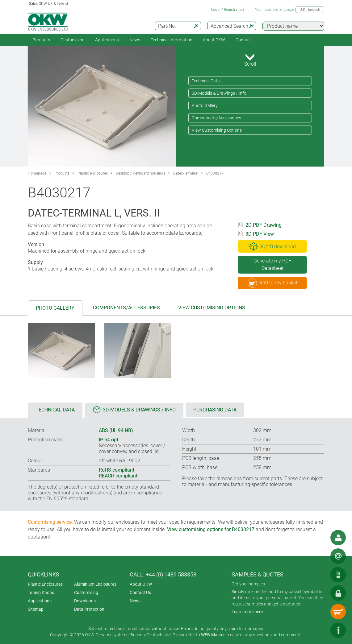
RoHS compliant (117, 470)
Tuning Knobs (41, 592)
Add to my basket (272, 283)
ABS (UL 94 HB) (116, 430)
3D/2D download (272, 246)
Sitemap (36, 609)
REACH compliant (118, 476)
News (135, 40)
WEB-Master (213, 635)
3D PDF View (260, 234)
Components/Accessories (216, 118)
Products (41, 40)
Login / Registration (228, 10)
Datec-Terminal (186, 173)
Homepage (37, 173)
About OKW (141, 584)
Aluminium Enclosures (95, 584)
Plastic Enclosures (45, 584)
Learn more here (247, 612)
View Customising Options (217, 130)
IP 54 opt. (109, 440)
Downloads (85, 601)
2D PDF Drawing (264, 225)
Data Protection (89, 609)
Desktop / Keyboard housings (140, 173)
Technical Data (206, 81)
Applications (107, 40)
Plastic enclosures (93, 173)
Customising (73, 40)
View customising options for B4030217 (211, 529)
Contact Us (140, 592)
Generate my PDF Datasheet (272, 264)
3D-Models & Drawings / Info (219, 93)
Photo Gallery (205, 105)
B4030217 (215, 173)
